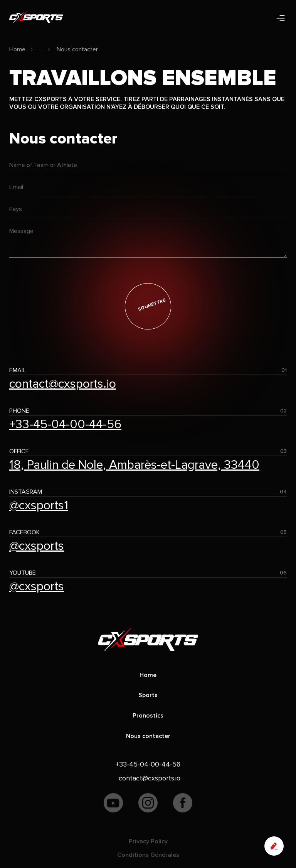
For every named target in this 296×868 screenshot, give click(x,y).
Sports (148, 695)
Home (17, 49)
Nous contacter (77, 49)
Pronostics (148, 716)
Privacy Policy (148, 841)
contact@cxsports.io (63, 384)
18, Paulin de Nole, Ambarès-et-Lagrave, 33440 (134, 465)
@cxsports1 (39, 506)
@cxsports (37, 546)
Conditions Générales (148, 855)
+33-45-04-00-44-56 (65, 425)
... (41, 49)
